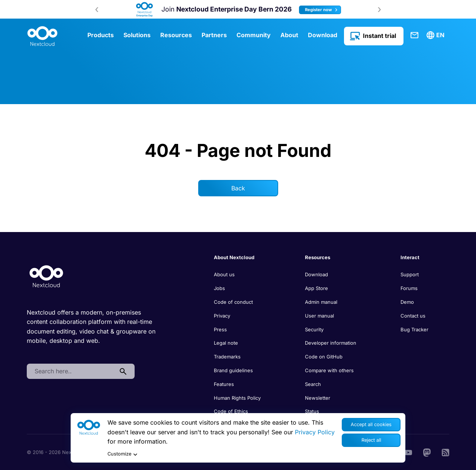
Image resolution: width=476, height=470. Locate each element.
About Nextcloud (234, 257)
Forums (409, 288)
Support (410, 274)
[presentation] (97, 9)
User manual (319, 316)
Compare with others (329, 370)
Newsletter (318, 398)
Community (254, 35)
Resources (176, 35)
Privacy (222, 316)
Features (224, 384)
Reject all (371, 440)
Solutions (137, 35)
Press (220, 329)
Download (323, 35)
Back (238, 188)
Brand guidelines (233, 370)
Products (101, 35)
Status (312, 411)
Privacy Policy (315, 432)
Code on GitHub (324, 357)
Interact (410, 257)
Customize (122, 454)
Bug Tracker (414, 329)
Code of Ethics (231, 411)
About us (224, 274)
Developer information (331, 343)
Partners (214, 35)
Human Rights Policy (237, 398)
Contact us (413, 316)
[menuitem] (437, 35)
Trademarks (227, 357)
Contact (415, 35)
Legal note (226, 343)
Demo (407, 302)
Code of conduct (233, 302)
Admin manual (321, 302)
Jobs (219, 288)
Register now (322, 10)
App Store (316, 288)
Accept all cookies (371, 424)
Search (313, 384)
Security (314, 329)
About (289, 35)
